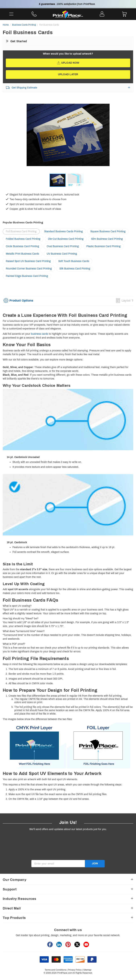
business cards (40, 334)
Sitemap (87, 970)
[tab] (18, 302)
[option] (68, 139)
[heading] (68, 315)
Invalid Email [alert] (39, 869)
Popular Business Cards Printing (23, 223)
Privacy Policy (75, 970)
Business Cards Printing (24, 25)
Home (6, 25)
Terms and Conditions (56, 970)
